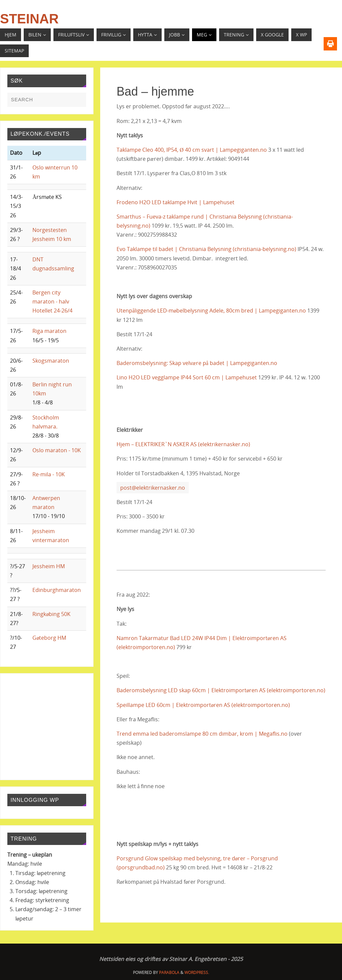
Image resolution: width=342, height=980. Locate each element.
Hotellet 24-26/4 (52, 311)
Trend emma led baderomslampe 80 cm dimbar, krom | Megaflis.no (202, 734)
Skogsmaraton (51, 361)
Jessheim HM (49, 566)
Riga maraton (49, 331)
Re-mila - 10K (49, 474)
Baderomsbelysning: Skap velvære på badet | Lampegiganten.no (197, 363)
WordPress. (197, 972)
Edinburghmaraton (57, 590)
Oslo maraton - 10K (57, 450)
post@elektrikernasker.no (153, 488)
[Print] (330, 44)
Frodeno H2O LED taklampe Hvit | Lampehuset (176, 202)
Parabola (169, 972)
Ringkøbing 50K (51, 614)
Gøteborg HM (49, 638)
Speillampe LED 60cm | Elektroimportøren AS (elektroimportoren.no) (203, 705)
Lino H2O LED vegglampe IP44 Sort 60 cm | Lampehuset (187, 377)
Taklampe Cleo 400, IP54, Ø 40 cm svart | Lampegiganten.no (192, 150)
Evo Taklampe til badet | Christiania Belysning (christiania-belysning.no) (206, 249)
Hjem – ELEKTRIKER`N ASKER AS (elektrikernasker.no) (183, 444)
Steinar (29, 19)
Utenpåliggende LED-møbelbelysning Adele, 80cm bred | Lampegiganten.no (211, 311)
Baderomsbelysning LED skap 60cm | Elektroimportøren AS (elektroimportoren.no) (221, 690)
